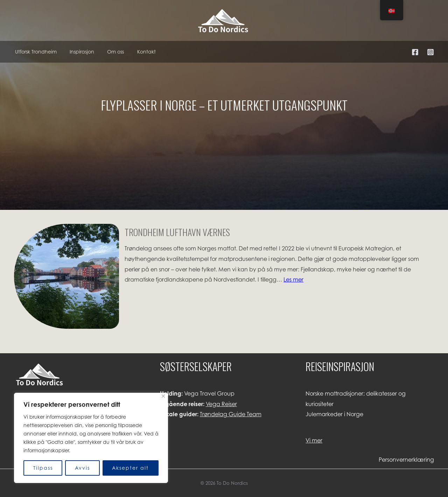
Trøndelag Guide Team (231, 414)
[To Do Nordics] (224, 20)
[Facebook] (415, 52)
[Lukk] (163, 396)
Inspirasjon (79, 52)
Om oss (111, 52)
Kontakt (140, 52)
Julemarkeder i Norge (334, 414)
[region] (91, 438)
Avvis (82, 468)
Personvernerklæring (406, 460)
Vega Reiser (221, 404)
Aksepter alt (130, 468)
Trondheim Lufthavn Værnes (177, 232)
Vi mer (314, 440)
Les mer (293, 279)
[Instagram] (430, 52)
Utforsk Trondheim (35, 52)
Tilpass (43, 468)
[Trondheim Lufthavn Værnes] (66, 278)
